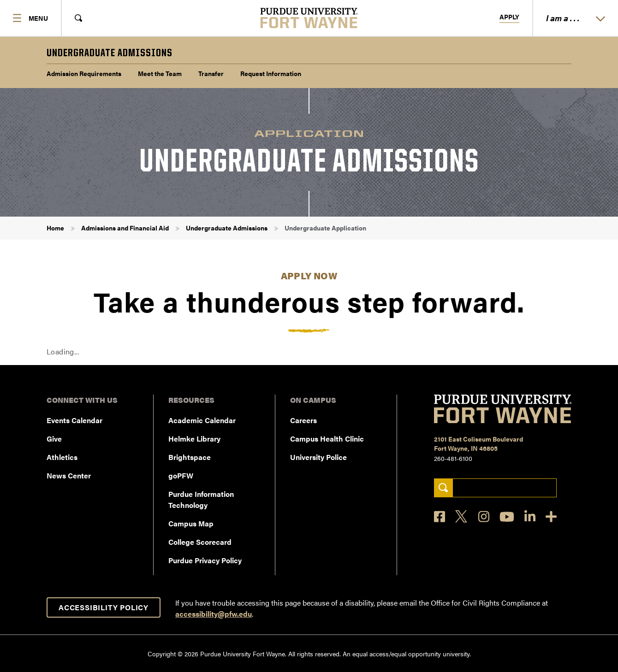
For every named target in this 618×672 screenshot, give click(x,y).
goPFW (181, 475)
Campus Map (191, 523)
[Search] (443, 488)
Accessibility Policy (104, 607)
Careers (303, 420)
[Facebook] (440, 516)
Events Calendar (74, 420)
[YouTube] (507, 517)
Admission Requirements (84, 73)
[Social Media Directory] (551, 516)
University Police (318, 457)
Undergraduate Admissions (227, 228)
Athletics (62, 457)
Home (55, 228)
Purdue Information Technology (201, 499)
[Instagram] (484, 516)
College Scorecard (200, 542)
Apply (509, 17)
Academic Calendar (202, 420)
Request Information (271, 73)
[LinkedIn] (530, 516)
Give (54, 439)
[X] (462, 517)
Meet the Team (160, 73)
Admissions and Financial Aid (125, 228)
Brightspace (190, 457)
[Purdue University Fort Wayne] (309, 18)
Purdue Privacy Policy (205, 560)
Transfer (211, 73)
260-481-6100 (453, 458)
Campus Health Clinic (327, 439)
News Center (69, 475)
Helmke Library (194, 439)
